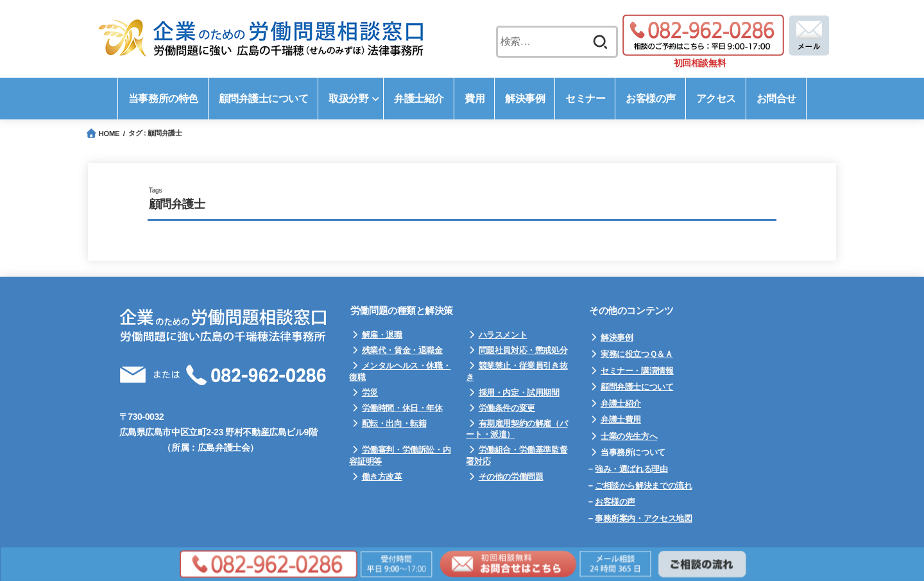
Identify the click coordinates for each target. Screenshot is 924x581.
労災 (370, 393)
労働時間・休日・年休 (402, 408)
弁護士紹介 (621, 403)
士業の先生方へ (629, 436)
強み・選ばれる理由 (631, 469)
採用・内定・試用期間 (519, 393)
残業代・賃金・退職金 (402, 350)
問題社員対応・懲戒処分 (523, 350)
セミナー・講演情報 (637, 371)
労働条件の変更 (507, 408)
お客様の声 (615, 502)
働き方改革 (382, 477)
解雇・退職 (382, 335)
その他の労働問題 (511, 477)
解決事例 (617, 337)
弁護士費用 (621, 420)
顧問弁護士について (637, 387)
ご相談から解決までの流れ (643, 486)
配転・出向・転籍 (394, 423)
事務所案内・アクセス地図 (643, 518)
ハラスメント (503, 335)
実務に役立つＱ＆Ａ (637, 354)
